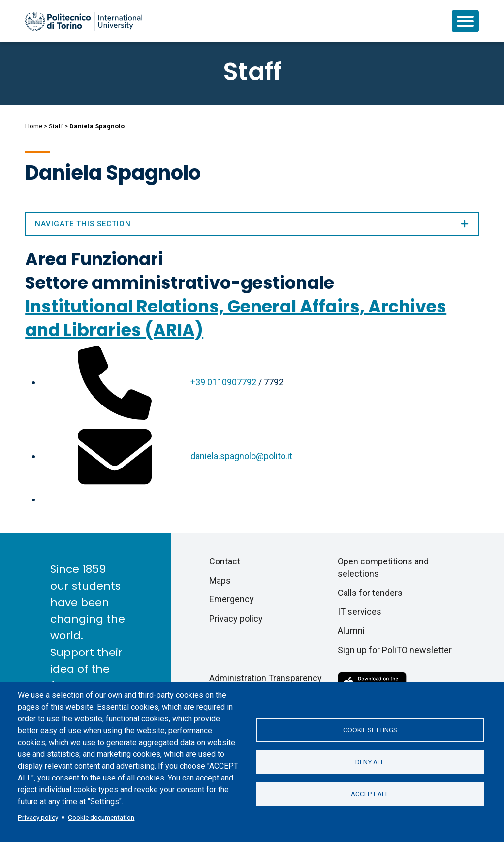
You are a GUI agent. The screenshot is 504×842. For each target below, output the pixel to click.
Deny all (370, 762)
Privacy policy (38, 817)
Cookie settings (370, 730)
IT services (360, 611)
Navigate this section (252, 224)
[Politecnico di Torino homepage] (84, 21)
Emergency (232, 599)
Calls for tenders (370, 593)
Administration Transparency (266, 678)
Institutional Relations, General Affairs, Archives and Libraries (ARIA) (236, 318)
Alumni (351, 631)
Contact (225, 561)
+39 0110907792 (223, 382)
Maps (220, 580)
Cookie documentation (101, 817)
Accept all (370, 794)
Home (34, 126)
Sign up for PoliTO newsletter (395, 650)
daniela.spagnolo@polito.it (241, 456)
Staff (56, 126)
